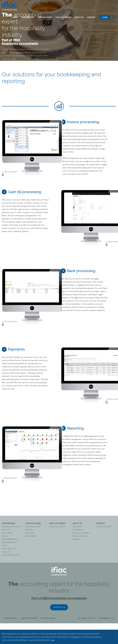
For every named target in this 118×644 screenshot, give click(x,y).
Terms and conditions (81, 533)
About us (79, 17)
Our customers (63, 17)
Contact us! (59, 607)
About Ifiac (77, 527)
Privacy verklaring (80, 536)
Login (105, 17)
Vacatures (77, 539)
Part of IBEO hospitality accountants (20, 42)
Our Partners (78, 530)
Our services (28, 17)
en (114, 17)
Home (15, 17)
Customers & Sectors (58, 527)
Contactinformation (104, 527)
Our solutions (45, 17)
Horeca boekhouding (11, 555)
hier (53, 640)
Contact (91, 17)
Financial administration (11, 527)
